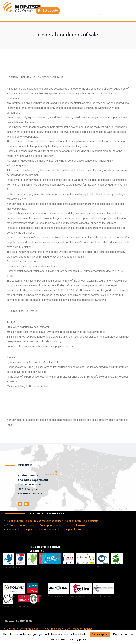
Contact (11, 628)
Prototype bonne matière (21, 525)
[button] (48, 11)
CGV (67, 628)
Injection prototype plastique (81, 521)
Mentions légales (83, 628)
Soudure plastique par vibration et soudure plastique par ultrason (44, 529)
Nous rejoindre (53, 628)
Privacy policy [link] (78, 640)
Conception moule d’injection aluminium (63, 525)
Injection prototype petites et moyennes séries (34, 521)
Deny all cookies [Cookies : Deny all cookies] (123, 634)
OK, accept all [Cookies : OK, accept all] (100, 634)
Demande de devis (31, 628)
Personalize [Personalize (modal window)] (58, 640)
